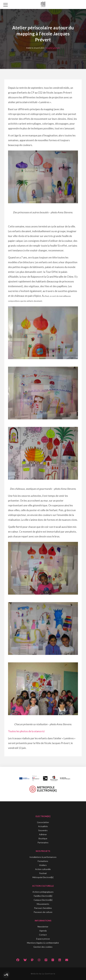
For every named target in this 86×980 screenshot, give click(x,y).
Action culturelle (43, 869)
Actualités (43, 826)
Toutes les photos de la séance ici (26, 731)
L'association (43, 822)
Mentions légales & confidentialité (43, 943)
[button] (6, 975)
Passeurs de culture (43, 912)
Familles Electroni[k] (43, 896)
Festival (43, 873)
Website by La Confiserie (43, 974)
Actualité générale (53, 48)
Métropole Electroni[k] (43, 877)
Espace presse (43, 939)
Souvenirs (43, 830)
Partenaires (43, 842)
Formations (43, 861)
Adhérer (43, 834)
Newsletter (43, 927)
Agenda (43, 931)
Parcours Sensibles (43, 908)
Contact (43, 935)
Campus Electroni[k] (43, 900)
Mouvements (43, 904)
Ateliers (43, 865)
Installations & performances (43, 857)
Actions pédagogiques (43, 892)
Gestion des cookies (43, 947)
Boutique (43, 838)
